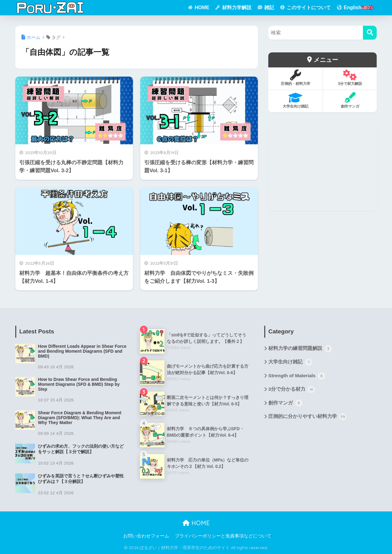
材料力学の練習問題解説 (300, 349)
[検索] (370, 33)
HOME (196, 523)
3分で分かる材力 (292, 390)
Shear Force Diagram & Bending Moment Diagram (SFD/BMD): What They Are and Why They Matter (80, 418)
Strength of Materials (297, 377)
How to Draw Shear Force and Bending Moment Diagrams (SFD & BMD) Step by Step (79, 384)
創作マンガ (285, 404)
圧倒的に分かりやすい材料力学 (307, 418)
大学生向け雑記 (290, 363)
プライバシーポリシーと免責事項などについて (223, 536)
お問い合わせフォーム (146, 536)
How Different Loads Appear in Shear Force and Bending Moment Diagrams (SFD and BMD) (82, 351)
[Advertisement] (322, 168)
